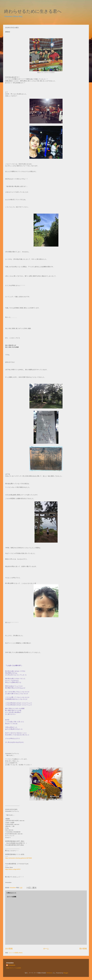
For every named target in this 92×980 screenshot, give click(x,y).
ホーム (46, 949)
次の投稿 (9, 949)
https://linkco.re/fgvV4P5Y (13, 869)
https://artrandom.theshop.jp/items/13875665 (19, 858)
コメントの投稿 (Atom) (16, 953)
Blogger (66, 973)
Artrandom (12, 965)
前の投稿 (83, 949)
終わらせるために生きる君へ (33, 11)
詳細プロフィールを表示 (14, 968)
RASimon (49, 973)
